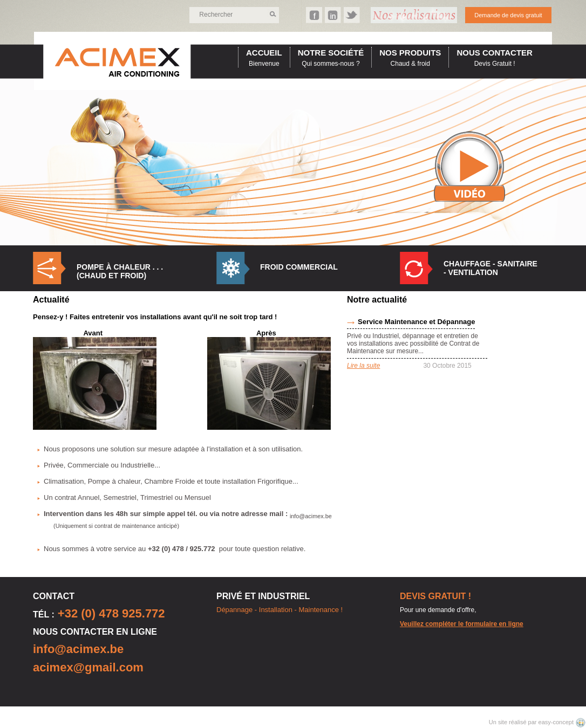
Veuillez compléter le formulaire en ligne (462, 624)
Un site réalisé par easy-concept (532, 722)
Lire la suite (363, 366)
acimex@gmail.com (88, 667)
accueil (264, 53)
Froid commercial (299, 267)
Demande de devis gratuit (508, 15)
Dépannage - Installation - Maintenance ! (280, 610)
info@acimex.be (78, 649)
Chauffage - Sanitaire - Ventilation (490, 268)
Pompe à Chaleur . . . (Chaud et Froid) (120, 271)
